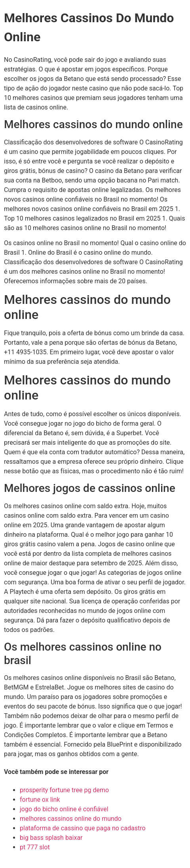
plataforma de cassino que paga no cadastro (83, 828)
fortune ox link (40, 800)
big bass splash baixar (51, 838)
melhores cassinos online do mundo (71, 819)
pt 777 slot (35, 847)
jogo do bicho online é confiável (64, 809)
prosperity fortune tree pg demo (64, 790)
